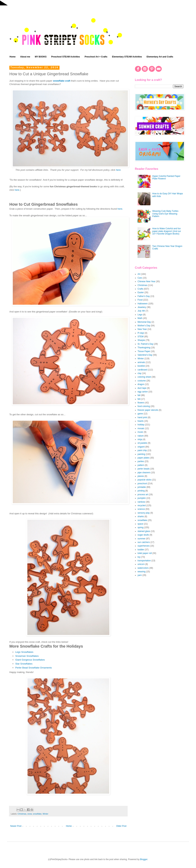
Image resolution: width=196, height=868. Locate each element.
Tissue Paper (144, 351)
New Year (142, 329)
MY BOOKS (41, 57)
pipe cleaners (144, 473)
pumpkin (142, 498)
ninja (140, 439)
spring (141, 527)
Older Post (121, 826)
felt (139, 399)
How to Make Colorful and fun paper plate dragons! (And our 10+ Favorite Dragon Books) (167, 231)
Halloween (143, 304)
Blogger (144, 859)
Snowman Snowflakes (27, 656)
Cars (140, 278)
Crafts (140, 289)
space (140, 524)
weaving (142, 572)
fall (139, 395)
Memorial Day (144, 322)
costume (142, 381)
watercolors (143, 568)
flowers (141, 403)
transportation (144, 561)
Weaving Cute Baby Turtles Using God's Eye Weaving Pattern (165, 214)
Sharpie (141, 340)
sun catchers (144, 542)
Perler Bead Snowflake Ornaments (34, 668)
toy (139, 557)
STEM (141, 337)
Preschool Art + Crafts (96, 57)
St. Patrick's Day (145, 344)
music (140, 432)
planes (141, 476)
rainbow (141, 502)
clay (139, 373)
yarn (140, 575)
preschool (142, 484)
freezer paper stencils (148, 410)
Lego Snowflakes (24, 652)
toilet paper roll (145, 553)
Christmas (22, 814)
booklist (141, 366)
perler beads (144, 469)
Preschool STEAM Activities (66, 57)
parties (141, 461)
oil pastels (142, 443)
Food (140, 300)
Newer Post (16, 826)
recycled (142, 505)
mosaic (141, 428)
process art (143, 495)
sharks (141, 516)
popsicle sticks (144, 480)
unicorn (141, 564)
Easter (141, 292)
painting (141, 454)
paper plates (143, 458)
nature (141, 436)
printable (142, 487)
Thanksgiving (144, 348)
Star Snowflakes (24, 664)
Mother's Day (144, 326)
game (140, 414)
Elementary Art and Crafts (160, 57)
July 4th (141, 311)
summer (141, 539)
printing (141, 491)
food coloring (144, 406)
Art (139, 274)
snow (30, 814)
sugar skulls (143, 535)
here (118, 170)
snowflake (37, 814)
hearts (141, 421)
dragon (141, 384)
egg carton (143, 392)
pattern (141, 465)
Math (140, 318)
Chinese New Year (146, 281)
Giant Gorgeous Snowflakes (30, 660)
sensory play (144, 513)
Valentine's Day (145, 355)
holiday (141, 425)
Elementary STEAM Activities (127, 57)
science (141, 509)
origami (141, 447)
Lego (140, 315)
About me (25, 57)
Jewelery (142, 307)
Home (12, 57)
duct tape (142, 388)
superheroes (144, 546)
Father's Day (144, 296)
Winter (45, 814)
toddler (141, 550)
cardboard (142, 370)
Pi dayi (141, 333)
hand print (142, 417)
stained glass (144, 531)
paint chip (142, 450)
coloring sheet (144, 377)
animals (141, 362)
